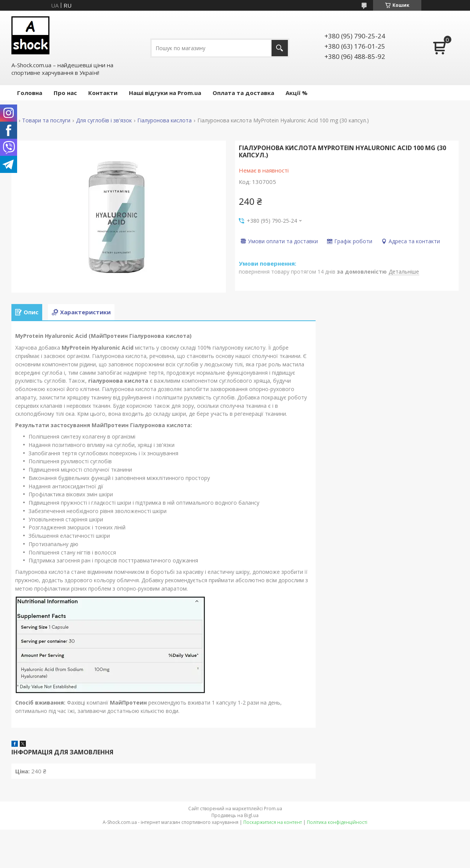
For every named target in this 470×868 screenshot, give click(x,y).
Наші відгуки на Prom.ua (165, 93)
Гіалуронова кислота (164, 120)
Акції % (297, 93)
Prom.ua (273, 809)
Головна (30, 93)
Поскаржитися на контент (273, 822)
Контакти (103, 93)
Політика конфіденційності (337, 822)
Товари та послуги (46, 120)
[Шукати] (280, 48)
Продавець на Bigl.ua (235, 815)
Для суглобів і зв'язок (104, 120)
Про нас (65, 93)
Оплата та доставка (243, 93)
